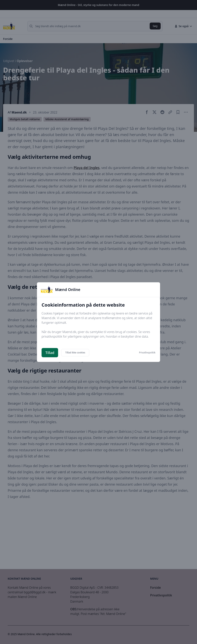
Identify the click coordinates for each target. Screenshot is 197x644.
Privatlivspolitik (147, 353)
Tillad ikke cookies (75, 353)
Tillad (50, 353)
